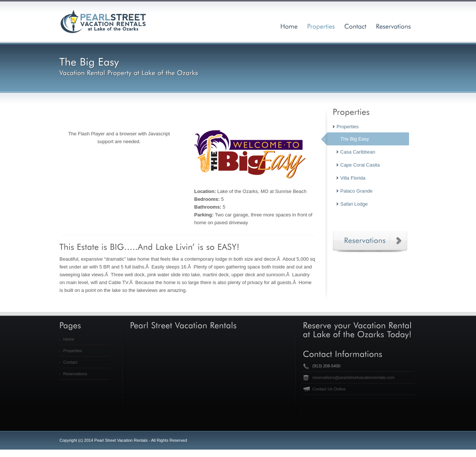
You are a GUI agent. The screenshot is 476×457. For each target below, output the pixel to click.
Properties (73, 351)
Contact (70, 362)
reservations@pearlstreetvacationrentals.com (353, 377)
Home (69, 339)
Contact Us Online (329, 389)
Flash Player (91, 134)
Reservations (75, 374)
